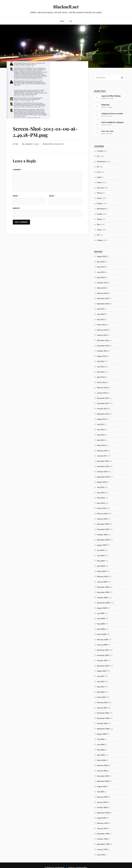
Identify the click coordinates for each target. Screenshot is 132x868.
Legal (99, 177)
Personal (100, 188)
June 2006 (101, 744)
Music (99, 182)
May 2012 (101, 372)
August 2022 (102, 256)
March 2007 (101, 697)
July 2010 (101, 487)
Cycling (100, 151)
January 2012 (102, 393)
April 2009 (101, 566)
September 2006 (103, 729)
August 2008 (102, 608)
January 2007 (102, 708)
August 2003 (102, 818)
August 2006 (102, 734)
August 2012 (102, 356)
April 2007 (101, 692)
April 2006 (101, 755)
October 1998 (102, 839)
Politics (100, 203)
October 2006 (102, 723)
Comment (18, 170)
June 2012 (101, 367)
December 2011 (103, 398)
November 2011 (103, 403)
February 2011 (102, 451)
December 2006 (103, 713)
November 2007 (103, 655)
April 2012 (101, 377)
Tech (99, 224)
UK (98, 235)
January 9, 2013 (32, 144)
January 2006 (102, 771)
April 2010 (101, 503)
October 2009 (102, 535)
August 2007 (102, 671)
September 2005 (103, 781)
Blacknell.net (66, 7)
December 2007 (103, 650)
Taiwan (99, 219)
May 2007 (101, 687)
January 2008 (102, 645)
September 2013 (103, 304)
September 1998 (103, 844)
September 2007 (103, 666)
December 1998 (103, 834)
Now (71, 21)
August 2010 (102, 482)
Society (100, 214)
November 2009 (103, 529)
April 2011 (101, 440)
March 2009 (101, 571)
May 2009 (101, 561)
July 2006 (101, 739)
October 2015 (102, 283)
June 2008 (101, 618)
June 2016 (101, 272)
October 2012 (102, 351)
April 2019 (101, 267)
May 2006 (101, 750)
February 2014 (102, 293)
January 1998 (102, 849)
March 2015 (101, 288)
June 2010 (101, 493)
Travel (99, 230)
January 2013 (102, 335)
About (62, 21)
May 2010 (101, 498)
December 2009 (103, 524)
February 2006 (102, 765)
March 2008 (101, 634)
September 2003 (103, 813)
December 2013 (103, 298)
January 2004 (102, 802)
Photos (100, 193)
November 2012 (103, 346)
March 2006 (101, 760)
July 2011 (101, 424)
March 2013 (101, 325)
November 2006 (103, 718)
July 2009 (101, 550)
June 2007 (101, 681)
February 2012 (102, 387)
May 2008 (101, 624)
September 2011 (103, 414)
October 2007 (102, 660)
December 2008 (103, 587)
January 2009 (102, 582)
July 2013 (101, 309)
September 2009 (103, 540)
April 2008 (101, 629)
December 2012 (103, 340)
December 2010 (103, 461)
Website (16, 208)
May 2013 (101, 319)
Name (16, 196)
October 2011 (102, 409)
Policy (99, 198)
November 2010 (103, 466)
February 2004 (102, 797)
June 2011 (101, 429)
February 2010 (102, 513)
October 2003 (102, 807)
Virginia (100, 240)
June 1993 (101, 855)
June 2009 (101, 555)
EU (98, 167)
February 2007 (102, 702)
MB (17, 144)
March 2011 (101, 445)
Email (52, 196)
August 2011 (102, 419)
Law (98, 172)
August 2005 (102, 786)
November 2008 (103, 592)
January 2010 (102, 519)
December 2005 (103, 776)
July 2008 (101, 613)
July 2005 (101, 792)
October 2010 (102, 471)
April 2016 (101, 277)
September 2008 (103, 603)
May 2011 (101, 435)
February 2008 (102, 639)
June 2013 (101, 314)
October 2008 (102, 597)
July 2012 (101, 361)
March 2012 (101, 382)
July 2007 (101, 676)
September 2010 (103, 477)
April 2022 (101, 262)
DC (98, 156)
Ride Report (101, 209)
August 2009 (102, 545)
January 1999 (102, 828)
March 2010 (101, 508)
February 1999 (102, 823)
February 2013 (102, 330)
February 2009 (102, 576)
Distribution (102, 161)
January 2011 (102, 456)
